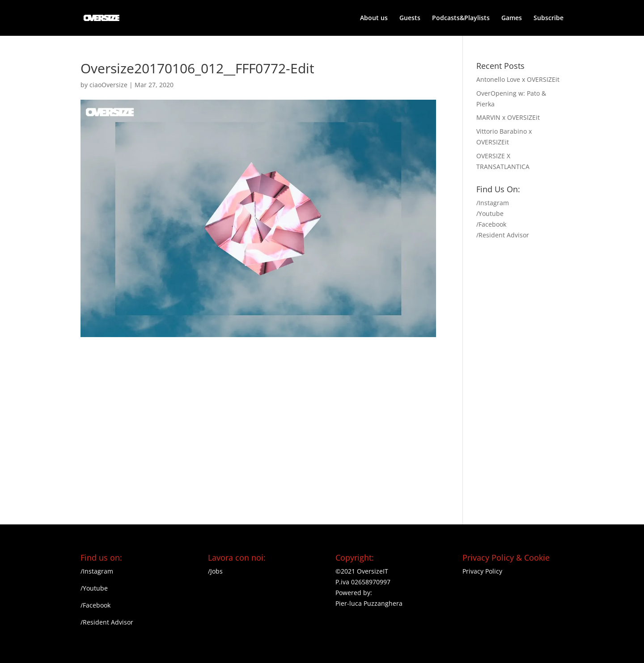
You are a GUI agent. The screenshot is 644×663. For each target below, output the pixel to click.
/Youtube (490, 213)
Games (512, 18)
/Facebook (491, 224)
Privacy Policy (482, 571)
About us (374, 18)
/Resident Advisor (503, 235)
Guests (410, 18)
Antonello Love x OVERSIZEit (518, 79)
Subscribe (549, 18)
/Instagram (493, 203)
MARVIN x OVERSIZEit (508, 117)
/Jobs (215, 571)
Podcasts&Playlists (461, 18)
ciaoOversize (108, 85)
